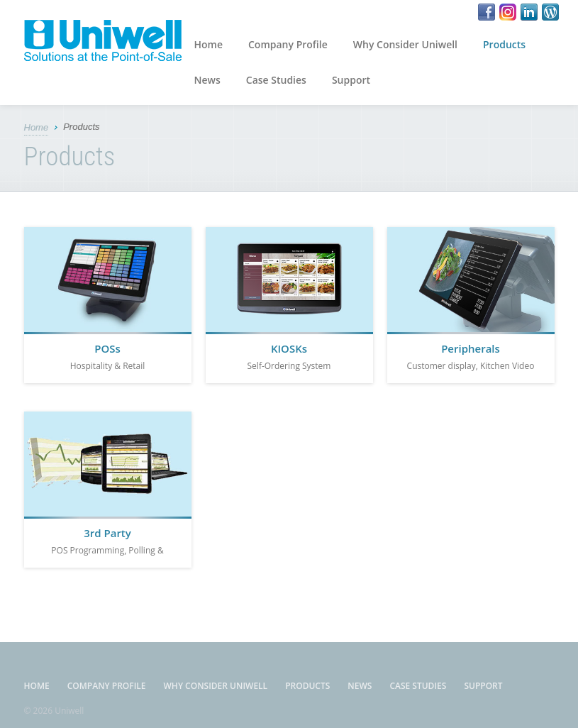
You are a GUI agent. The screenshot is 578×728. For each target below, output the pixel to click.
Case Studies (276, 80)
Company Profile (288, 44)
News (207, 80)
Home (209, 44)
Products (504, 44)
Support (351, 80)
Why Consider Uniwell (405, 44)
